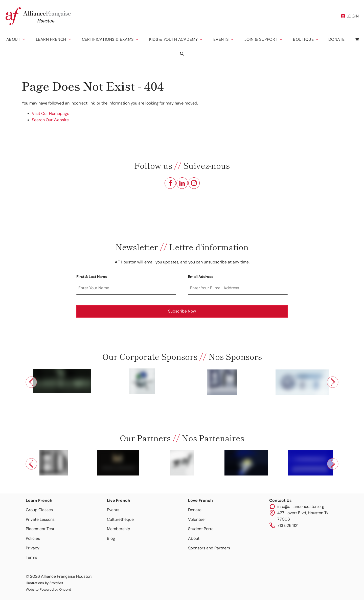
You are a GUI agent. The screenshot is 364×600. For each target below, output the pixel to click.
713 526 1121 (288, 525)
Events (221, 39)
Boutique (303, 39)
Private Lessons (40, 519)
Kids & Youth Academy (173, 39)
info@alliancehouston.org (301, 506)
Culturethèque (120, 519)
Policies (33, 538)
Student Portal (201, 529)
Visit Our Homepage (51, 113)
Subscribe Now (182, 311)
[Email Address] (238, 288)
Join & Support (261, 39)
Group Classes (39, 510)
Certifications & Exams (108, 39)
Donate (337, 39)
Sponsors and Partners (209, 548)
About (13, 39)
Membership (119, 529)
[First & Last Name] (126, 288)
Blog (111, 538)
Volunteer (197, 519)
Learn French (51, 39)
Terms (31, 557)
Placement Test (40, 529)
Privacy (33, 548)
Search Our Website (50, 120)
